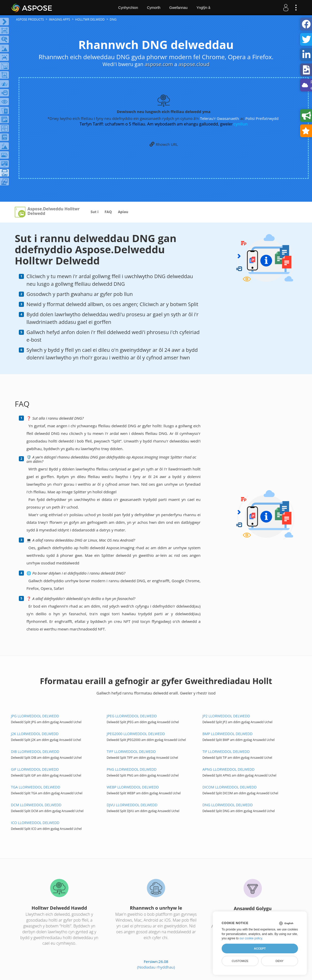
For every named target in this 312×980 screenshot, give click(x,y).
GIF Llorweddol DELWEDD (35, 769)
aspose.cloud (194, 64)
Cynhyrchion (128, 8)
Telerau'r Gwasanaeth (219, 118)
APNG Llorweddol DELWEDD (228, 769)
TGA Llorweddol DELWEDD (36, 787)
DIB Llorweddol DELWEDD (35, 752)
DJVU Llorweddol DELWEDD (132, 805)
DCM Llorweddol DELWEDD (36, 805)
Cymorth (154, 8)
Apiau (123, 212)
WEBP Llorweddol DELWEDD (133, 787)
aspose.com (159, 64)
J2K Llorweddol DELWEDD (35, 734)
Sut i (95, 212)
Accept (260, 949)
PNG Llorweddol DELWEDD (132, 769)
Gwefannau (178, 8)
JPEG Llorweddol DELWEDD (132, 716)
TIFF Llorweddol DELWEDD (131, 752)
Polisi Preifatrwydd (262, 118)
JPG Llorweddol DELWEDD (35, 716)
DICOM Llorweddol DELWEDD (229, 787)
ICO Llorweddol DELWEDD (35, 823)
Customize (240, 961)
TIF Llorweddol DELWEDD (226, 752)
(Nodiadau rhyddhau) (156, 967)
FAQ (108, 212)
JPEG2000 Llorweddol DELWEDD (136, 734)
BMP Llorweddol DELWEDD (227, 734)
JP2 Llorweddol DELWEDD (226, 716)
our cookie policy (251, 938)
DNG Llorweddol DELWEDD (228, 805)
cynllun (240, 124)
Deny (280, 961)
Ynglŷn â (203, 8)
